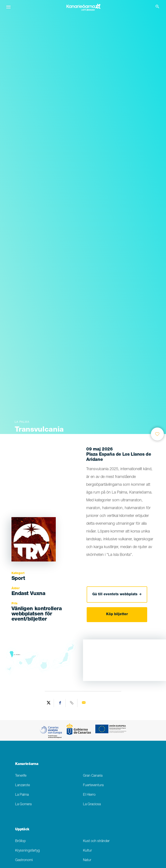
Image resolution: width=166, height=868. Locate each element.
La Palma (22, 795)
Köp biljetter (117, 615)
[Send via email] (84, 703)
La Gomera (23, 804)
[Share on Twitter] (49, 703)
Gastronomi (24, 860)
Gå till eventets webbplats (117, 594)
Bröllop (20, 841)
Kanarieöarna (27, 764)
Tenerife (21, 776)
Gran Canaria (93, 776)
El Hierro (89, 795)
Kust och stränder (96, 841)
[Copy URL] (72, 703)
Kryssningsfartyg (27, 851)
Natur (87, 860)
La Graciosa (92, 804)
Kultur (87, 851)
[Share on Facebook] (60, 703)
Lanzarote (22, 785)
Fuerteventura (93, 785)
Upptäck (22, 830)
